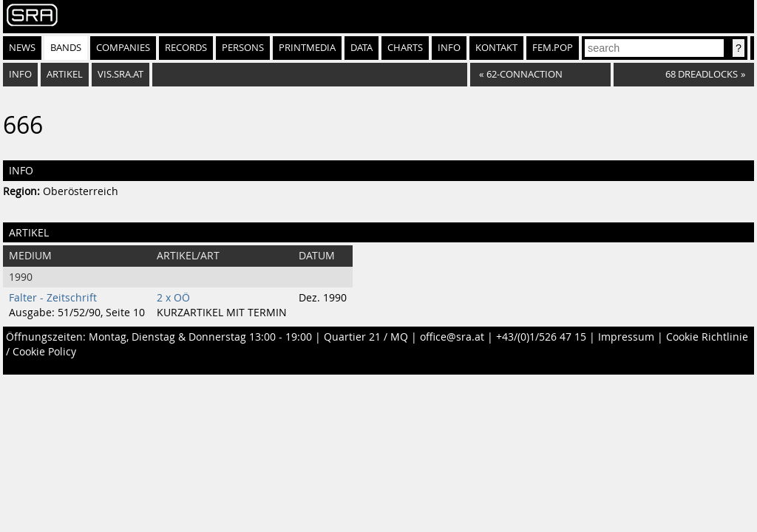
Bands (66, 48)
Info (449, 48)
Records (186, 48)
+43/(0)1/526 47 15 (541, 337)
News (22, 48)
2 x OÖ (173, 298)
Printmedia (307, 48)
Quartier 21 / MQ (366, 337)
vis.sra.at (120, 74)
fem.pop (553, 48)
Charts (405, 48)
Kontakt (496, 48)
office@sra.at (452, 337)
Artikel (65, 74)
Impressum (626, 337)
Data (361, 48)
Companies (123, 48)
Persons (243, 48)
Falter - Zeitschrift (53, 298)
